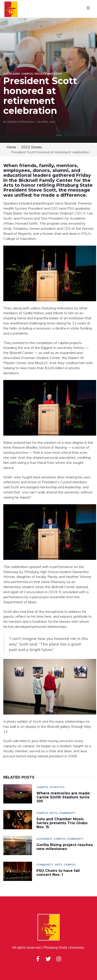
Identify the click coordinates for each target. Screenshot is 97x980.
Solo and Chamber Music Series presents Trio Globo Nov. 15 (62, 823)
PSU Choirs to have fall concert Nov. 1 (58, 873)
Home (11, 147)
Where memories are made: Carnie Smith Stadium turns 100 (63, 797)
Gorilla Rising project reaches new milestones (65, 847)
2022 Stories (32, 147)
